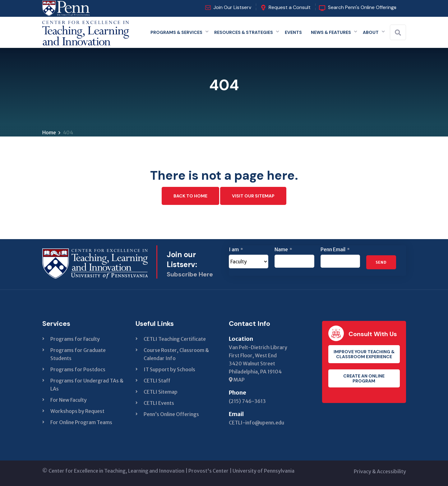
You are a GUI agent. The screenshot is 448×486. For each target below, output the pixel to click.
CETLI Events (159, 403)
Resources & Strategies (244, 32)
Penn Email (335, 249)
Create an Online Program (364, 378)
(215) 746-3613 (247, 401)
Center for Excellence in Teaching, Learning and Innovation (116, 471)
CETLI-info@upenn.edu (256, 423)
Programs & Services (176, 32)
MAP (237, 380)
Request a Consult (290, 7)
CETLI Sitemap (161, 392)
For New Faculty (69, 400)
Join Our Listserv (232, 7)
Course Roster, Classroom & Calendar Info (176, 354)
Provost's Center (208, 471)
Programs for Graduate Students (78, 354)
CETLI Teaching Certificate (175, 339)
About (371, 32)
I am (236, 249)
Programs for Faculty (75, 339)
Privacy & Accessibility (380, 471)
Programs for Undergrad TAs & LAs (87, 385)
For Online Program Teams (81, 422)
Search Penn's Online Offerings (362, 7)
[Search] (398, 33)
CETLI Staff (157, 381)
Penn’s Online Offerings (171, 414)
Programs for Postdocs (78, 369)
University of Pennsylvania (263, 471)
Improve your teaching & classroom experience (364, 354)
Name (283, 249)
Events (293, 32)
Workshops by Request (77, 411)
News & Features (331, 32)
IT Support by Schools (169, 369)
